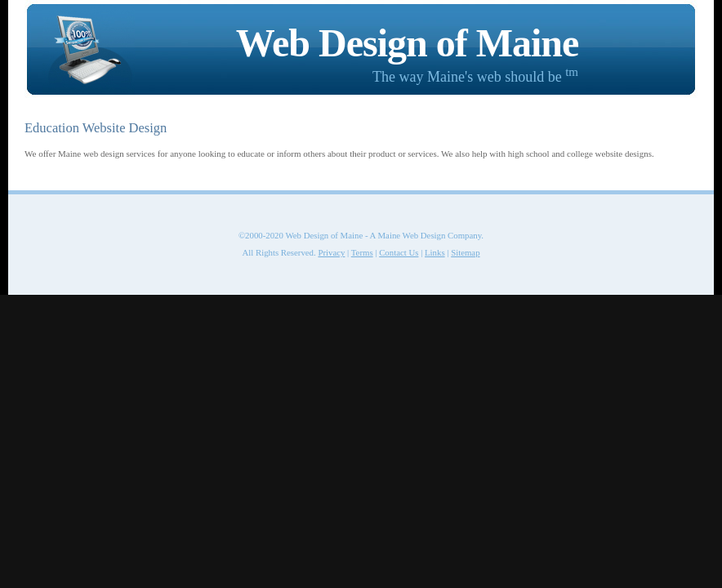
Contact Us (399, 252)
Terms (362, 252)
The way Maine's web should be (475, 77)
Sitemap (465, 252)
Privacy (331, 252)
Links (435, 252)
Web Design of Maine (408, 43)
